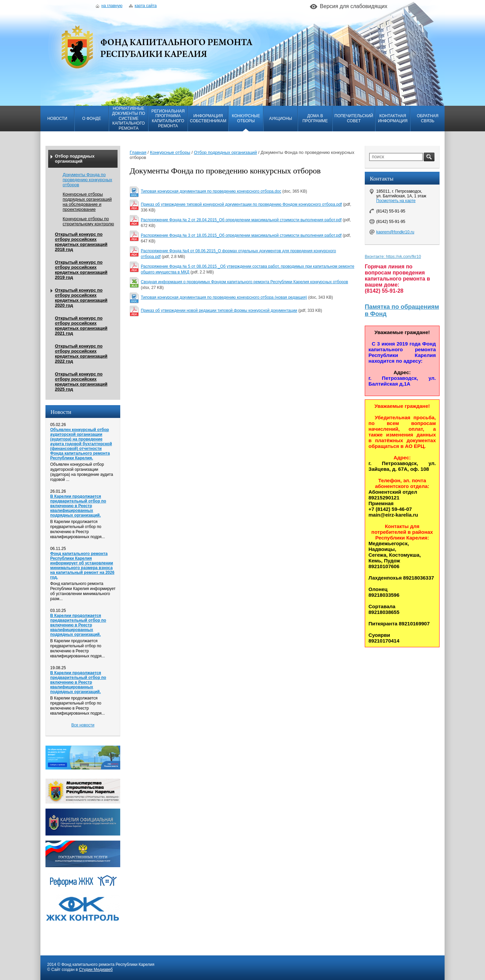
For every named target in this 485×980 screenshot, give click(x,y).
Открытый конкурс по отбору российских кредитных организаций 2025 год (81, 382)
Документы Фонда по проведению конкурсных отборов (87, 180)
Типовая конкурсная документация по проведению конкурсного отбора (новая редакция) (224, 297)
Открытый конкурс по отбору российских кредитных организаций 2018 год (81, 242)
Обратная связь (428, 118)
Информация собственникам (208, 118)
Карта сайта (143, 6)
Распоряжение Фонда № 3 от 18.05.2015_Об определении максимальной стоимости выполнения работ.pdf (241, 235)
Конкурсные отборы (246, 118)
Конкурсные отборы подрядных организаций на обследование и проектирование (87, 202)
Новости (57, 119)
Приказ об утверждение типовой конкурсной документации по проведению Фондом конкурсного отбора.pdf (241, 204)
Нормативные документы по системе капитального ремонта (129, 118)
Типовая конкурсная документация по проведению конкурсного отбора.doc (211, 191)
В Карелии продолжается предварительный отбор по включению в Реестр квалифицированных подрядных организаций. (78, 506)
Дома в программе (315, 118)
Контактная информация (393, 118)
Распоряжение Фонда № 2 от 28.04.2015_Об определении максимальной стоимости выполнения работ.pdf (241, 220)
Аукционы (281, 119)
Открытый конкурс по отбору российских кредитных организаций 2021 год (81, 326)
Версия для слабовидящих (354, 6)
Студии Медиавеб (96, 970)
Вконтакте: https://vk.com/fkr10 (393, 257)
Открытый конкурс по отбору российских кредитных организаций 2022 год (81, 354)
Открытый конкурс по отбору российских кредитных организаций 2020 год (81, 298)
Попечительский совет (354, 118)
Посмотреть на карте (396, 201)
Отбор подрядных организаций (75, 159)
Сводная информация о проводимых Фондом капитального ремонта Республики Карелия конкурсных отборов (244, 282)
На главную (109, 6)
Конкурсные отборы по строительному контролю (88, 221)
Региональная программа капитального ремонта (168, 119)
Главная (138, 152)
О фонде (92, 119)
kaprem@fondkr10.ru (395, 232)
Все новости (83, 725)
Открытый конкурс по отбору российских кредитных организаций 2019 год (81, 270)
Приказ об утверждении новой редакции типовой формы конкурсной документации (219, 311)
